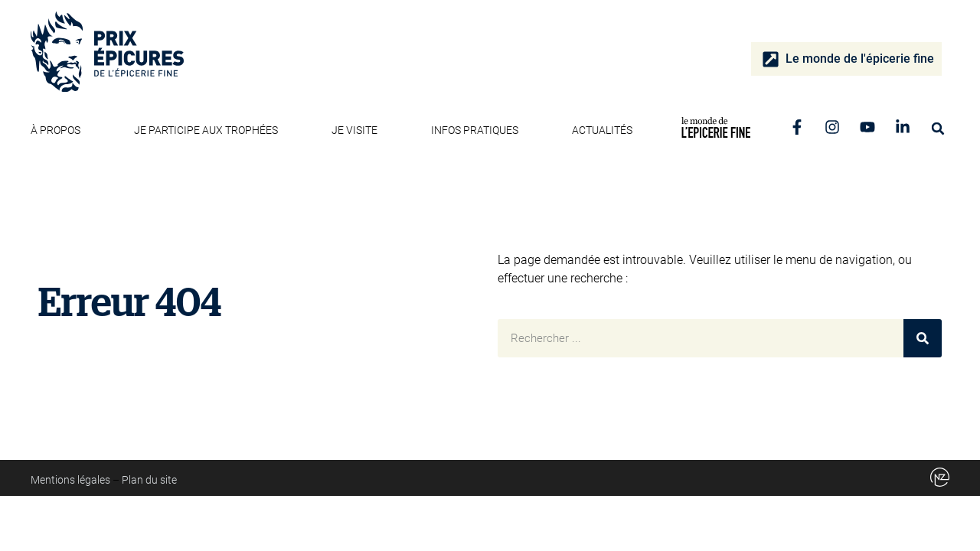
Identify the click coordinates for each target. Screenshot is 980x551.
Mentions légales (70, 480)
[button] (938, 129)
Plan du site (149, 480)
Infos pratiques (479, 130)
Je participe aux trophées (210, 130)
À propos (59, 130)
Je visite (358, 130)
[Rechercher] (923, 338)
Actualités (602, 130)
